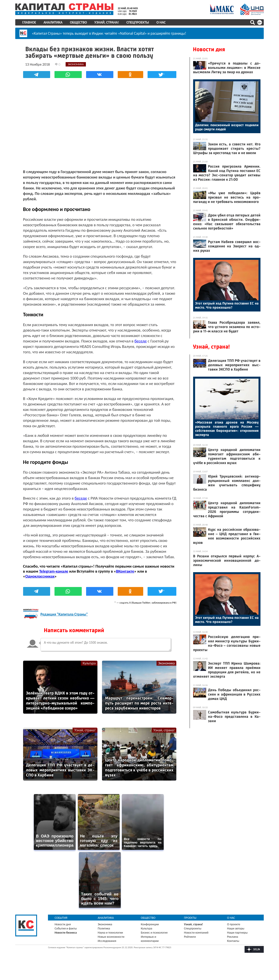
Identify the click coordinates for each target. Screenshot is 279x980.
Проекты (190, 929)
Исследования (108, 952)
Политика (105, 940)
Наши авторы (234, 940)
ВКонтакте (143, 587)
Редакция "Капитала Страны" (67, 630)
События (63, 929)
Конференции (150, 936)
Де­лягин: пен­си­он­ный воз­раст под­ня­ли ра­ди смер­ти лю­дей (225, 127)
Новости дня (207, 49)
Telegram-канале (72, 587)
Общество (80, 22)
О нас (163, 22)
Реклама (231, 948)
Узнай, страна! (109, 22)
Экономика (163, 679)
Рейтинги (189, 948)
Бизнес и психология (155, 944)
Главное (31, 22)
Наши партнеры (236, 944)
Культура (89, 679)
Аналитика (55, 22)
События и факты (68, 940)
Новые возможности (112, 948)
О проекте (232, 936)
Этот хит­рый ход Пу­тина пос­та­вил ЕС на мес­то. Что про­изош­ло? (225, 305)
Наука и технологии (112, 944)
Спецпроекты (140, 22)
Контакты (232, 952)
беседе (166, 346)
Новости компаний (196, 944)
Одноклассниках (43, 592)
